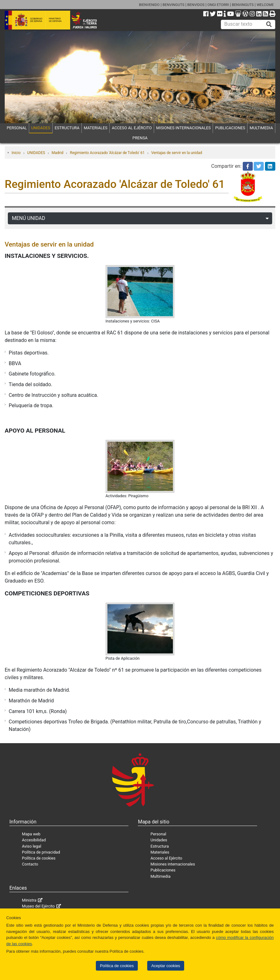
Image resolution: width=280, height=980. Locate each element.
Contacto (30, 864)
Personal (158, 834)
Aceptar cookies (166, 966)
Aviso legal (32, 846)
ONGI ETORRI (218, 5)
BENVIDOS (196, 5)
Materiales (160, 852)
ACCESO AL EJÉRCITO (132, 128)
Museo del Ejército (38, 906)
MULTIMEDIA (261, 128)
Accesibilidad (34, 840)
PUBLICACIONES (230, 128)
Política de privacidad (41, 852)
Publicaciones (163, 870)
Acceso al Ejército (166, 858)
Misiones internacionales (173, 864)
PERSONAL (17, 128)
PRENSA (140, 138)
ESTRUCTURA (67, 128)
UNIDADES (41, 128)
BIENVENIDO (149, 5)
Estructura (159, 846)
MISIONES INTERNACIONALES (184, 128)
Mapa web (31, 834)
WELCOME (265, 5)
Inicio (16, 153)
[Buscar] (269, 24)
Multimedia (160, 876)
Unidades (159, 840)
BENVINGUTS (174, 5)
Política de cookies (117, 966)
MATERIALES (96, 128)
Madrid (58, 153)
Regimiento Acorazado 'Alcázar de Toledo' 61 (107, 153)
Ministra (29, 900)
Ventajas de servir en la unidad (177, 153)
